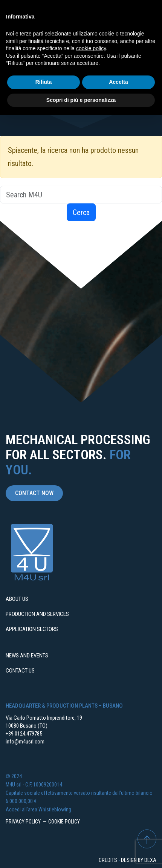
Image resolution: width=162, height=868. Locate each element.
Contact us (20, 671)
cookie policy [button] (91, 48)
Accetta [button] (118, 82)
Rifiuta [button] (44, 82)
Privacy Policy (23, 822)
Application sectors (32, 629)
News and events (27, 656)
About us (17, 599)
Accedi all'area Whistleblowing (38, 810)
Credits (108, 860)
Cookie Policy (64, 822)
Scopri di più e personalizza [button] (81, 100)
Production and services (37, 614)
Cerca (81, 212)
